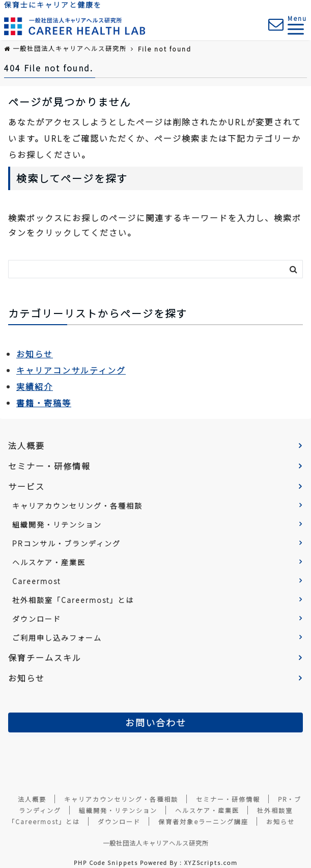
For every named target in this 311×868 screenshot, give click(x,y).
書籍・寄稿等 (44, 403)
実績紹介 (35, 386)
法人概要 (26, 445)
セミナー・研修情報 (49, 466)
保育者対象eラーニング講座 (203, 821)
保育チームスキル (45, 657)
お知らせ (35, 354)
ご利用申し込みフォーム (57, 638)
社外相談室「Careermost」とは (73, 600)
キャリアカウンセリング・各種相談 (77, 506)
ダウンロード (37, 619)
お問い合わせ (156, 722)
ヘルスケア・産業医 (49, 562)
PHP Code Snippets (106, 862)
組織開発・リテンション (57, 524)
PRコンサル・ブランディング (66, 543)
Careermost (36, 581)
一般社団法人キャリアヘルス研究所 (156, 843)
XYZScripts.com (211, 862)
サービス (26, 486)
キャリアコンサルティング (71, 370)
